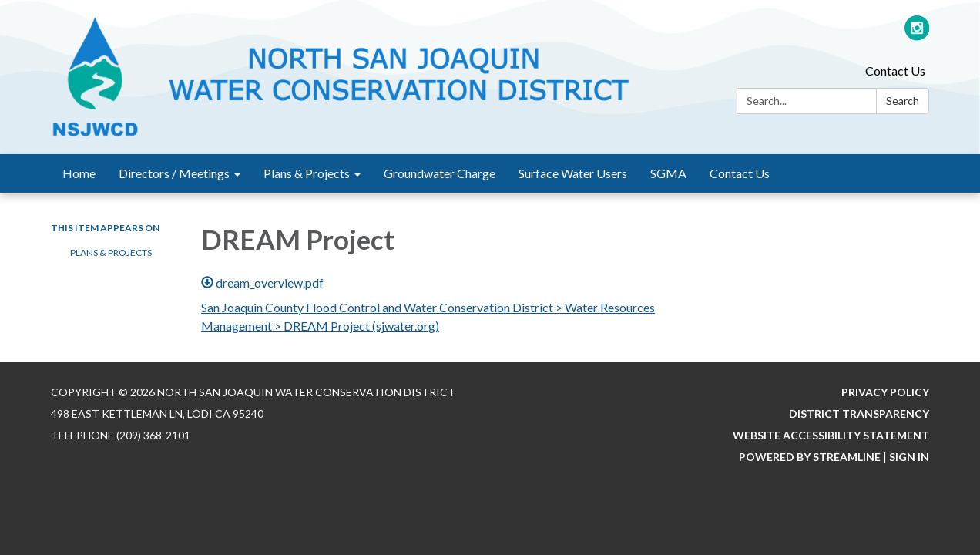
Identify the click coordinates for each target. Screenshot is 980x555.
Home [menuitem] (79, 173)
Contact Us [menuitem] (740, 173)
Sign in (909, 457)
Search (903, 101)
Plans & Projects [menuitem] (307, 173)
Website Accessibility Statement (831, 435)
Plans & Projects (111, 252)
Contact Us (895, 71)
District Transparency (859, 414)
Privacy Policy (885, 392)
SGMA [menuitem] (668, 173)
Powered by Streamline (810, 457)
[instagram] (917, 34)
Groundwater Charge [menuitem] (440, 173)
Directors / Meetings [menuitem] (174, 173)
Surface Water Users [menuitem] (573, 173)
